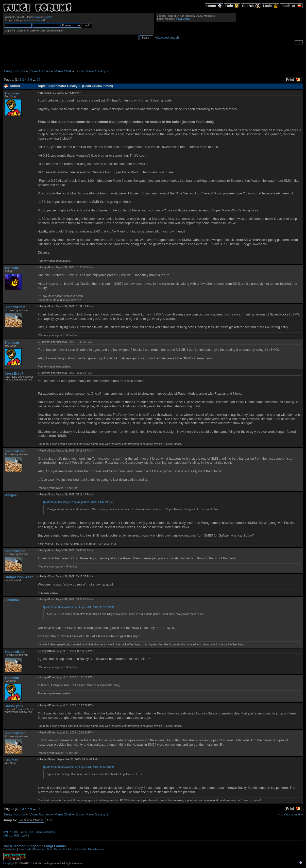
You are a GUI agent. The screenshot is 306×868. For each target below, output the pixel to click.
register (48, 17)
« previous (286, 814)
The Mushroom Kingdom (22, 846)
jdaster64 (12, 600)
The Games (10, 849)
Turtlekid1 (12, 268)
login (37, 17)
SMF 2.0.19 (10, 832)
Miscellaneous (96, 849)
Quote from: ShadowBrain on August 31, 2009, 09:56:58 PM (79, 767)
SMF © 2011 (26, 832)
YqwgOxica (183, 19)
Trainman (12, 93)
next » (298, 814)
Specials (81, 849)
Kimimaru (12, 760)
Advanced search (167, 38)
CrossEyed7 (14, 373)
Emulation (69, 849)
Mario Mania (54, 849)
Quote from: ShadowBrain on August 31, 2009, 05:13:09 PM (79, 607)
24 (38, 80)
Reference (39, 849)
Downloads (25, 849)
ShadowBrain (15, 307)
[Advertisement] (153, 57)
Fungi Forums (55, 846)
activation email (35, 20)
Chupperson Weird (19, 577)
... (35, 80)
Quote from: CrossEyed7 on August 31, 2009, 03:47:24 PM (78, 502)
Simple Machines (45, 832)
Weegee (11, 495)
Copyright (9, 863)
